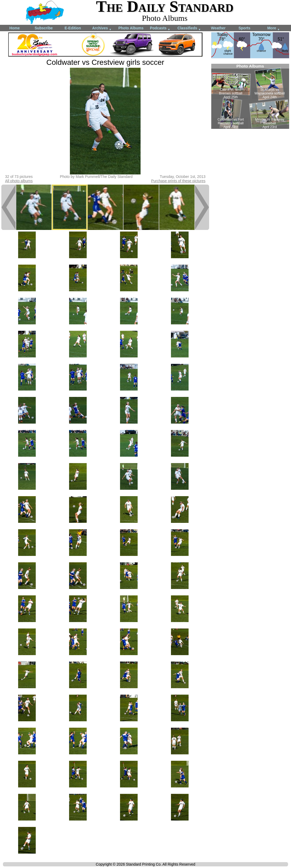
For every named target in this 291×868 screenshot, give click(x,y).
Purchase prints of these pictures (178, 181)
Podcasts (160, 28)
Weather (218, 28)
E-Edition (73, 28)
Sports (244, 28)
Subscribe (44, 28)
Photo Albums (131, 28)
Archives (102, 28)
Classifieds (189, 28)
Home (15, 28)
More (274, 28)
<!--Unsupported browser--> (250, 96)
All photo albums (19, 181)
